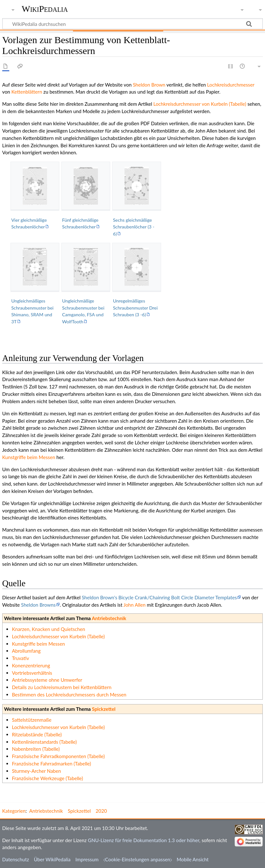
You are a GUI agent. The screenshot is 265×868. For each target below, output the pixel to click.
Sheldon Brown (149, 85)
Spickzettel (104, 709)
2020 (101, 811)
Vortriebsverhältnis (32, 673)
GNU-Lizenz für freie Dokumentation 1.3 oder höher (144, 840)
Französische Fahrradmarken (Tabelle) (51, 764)
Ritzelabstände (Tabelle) (37, 734)
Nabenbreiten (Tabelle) (36, 749)
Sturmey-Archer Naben (36, 771)
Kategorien (14, 811)
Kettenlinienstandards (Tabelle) (44, 742)
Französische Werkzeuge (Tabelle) (47, 778)
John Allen (135, 605)
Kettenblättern (27, 92)
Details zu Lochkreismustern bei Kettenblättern (62, 687)
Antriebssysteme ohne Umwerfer (47, 680)
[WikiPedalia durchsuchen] (132, 24)
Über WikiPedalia (52, 859)
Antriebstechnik (109, 618)
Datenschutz (16, 859)
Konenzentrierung (31, 665)
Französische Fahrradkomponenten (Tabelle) (58, 756)
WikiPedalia (45, 9)
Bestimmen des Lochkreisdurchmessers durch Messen (69, 695)
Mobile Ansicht (193, 859)
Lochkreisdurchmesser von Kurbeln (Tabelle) (200, 104)
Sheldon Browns (38, 605)
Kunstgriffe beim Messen (29, 457)
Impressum (87, 859)
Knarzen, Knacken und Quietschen (48, 629)
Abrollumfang (26, 651)
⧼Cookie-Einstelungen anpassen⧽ (138, 859)
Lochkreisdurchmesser (231, 85)
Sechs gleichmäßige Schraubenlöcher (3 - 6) (134, 227)
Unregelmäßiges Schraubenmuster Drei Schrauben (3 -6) (135, 308)
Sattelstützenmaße (32, 720)
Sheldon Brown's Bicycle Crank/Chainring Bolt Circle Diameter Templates (159, 597)
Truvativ (20, 658)
